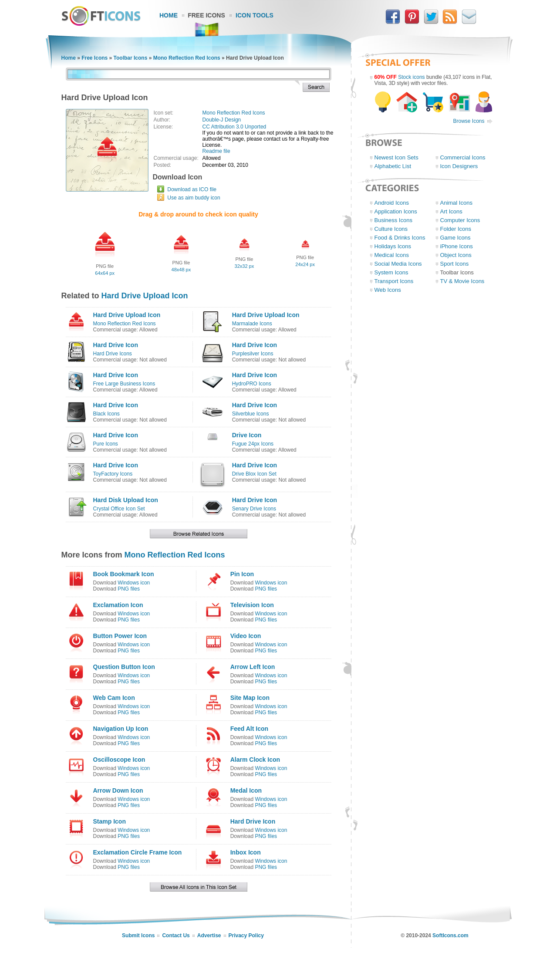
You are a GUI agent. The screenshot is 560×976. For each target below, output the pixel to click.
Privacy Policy (246, 935)
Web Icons (388, 290)
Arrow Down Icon (118, 790)
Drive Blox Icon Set (254, 474)
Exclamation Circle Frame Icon (138, 852)
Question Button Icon (124, 667)
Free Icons (206, 15)
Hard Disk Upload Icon (126, 500)
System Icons (391, 272)
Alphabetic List (393, 166)
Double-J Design (222, 120)
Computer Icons (460, 220)
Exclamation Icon (118, 605)
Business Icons (393, 220)
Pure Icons (106, 444)
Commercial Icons (463, 157)
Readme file (216, 151)
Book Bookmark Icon (124, 574)
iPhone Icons (457, 246)
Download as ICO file (192, 189)
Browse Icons (469, 121)
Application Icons (396, 211)
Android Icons (392, 203)
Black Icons (106, 414)
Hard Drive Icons (113, 354)
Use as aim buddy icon (194, 198)
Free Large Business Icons (124, 384)
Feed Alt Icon (249, 729)
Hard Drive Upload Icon (145, 296)
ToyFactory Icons (113, 474)
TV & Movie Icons (462, 281)
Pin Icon (242, 574)
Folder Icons (456, 229)
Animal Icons (456, 203)
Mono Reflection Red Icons (187, 58)
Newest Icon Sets (396, 157)
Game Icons (455, 238)
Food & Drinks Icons (400, 238)
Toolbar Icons (131, 58)
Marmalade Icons (252, 324)
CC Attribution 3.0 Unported (234, 127)
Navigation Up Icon (121, 729)
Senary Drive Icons (254, 509)
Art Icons (451, 211)
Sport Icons (455, 264)
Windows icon (134, 583)
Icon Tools (255, 15)
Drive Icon (247, 435)
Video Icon (246, 636)
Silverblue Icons (251, 414)
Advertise (209, 935)
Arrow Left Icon (253, 667)
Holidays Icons (393, 246)
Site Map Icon (250, 698)
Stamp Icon (110, 821)
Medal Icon (246, 790)
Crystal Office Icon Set (119, 509)
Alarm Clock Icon (255, 760)
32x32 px (245, 266)
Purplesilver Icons (253, 354)
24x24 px (305, 264)
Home (169, 15)
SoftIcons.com (450, 935)
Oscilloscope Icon (119, 760)
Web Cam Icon (114, 698)
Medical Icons (392, 255)
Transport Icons (394, 281)
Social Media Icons (398, 264)
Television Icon (252, 605)
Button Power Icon (120, 636)
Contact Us (176, 935)
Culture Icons (391, 229)
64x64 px (105, 273)
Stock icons (411, 77)
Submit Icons (138, 935)
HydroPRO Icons (252, 384)
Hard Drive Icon (116, 345)
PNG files (129, 589)
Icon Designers (459, 166)
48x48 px (181, 270)
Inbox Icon (246, 852)
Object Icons (456, 255)
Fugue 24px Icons (253, 444)
